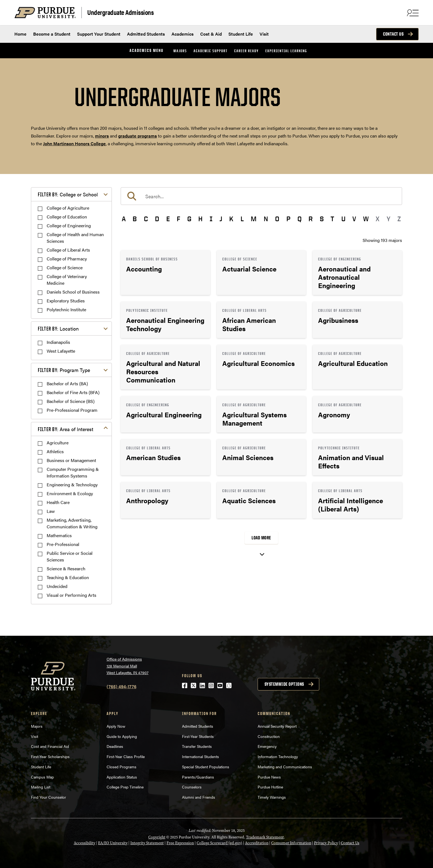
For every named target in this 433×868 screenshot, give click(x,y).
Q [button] (299, 219)
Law (51, 511)
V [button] (354, 219)
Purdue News (269, 777)
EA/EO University (113, 843)
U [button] (343, 219)
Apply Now (116, 726)
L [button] (242, 219)
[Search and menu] (412, 13)
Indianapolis (58, 342)
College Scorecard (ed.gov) (219, 843)
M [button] (254, 219)
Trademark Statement (265, 837)
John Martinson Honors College (74, 143)
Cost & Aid (211, 34)
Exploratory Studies (66, 301)
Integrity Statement (147, 843)
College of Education (67, 217)
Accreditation (257, 843)
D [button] (157, 219)
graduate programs (138, 136)
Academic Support (211, 51)
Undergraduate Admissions (120, 12)
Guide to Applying (122, 736)
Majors (180, 51)
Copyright (157, 837)
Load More (261, 538)
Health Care (58, 502)
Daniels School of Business (73, 292)
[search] (261, 196)
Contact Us (393, 34)
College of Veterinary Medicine (67, 280)
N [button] (266, 219)
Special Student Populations (206, 767)
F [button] (178, 219)
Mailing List (41, 787)
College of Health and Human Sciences (75, 238)
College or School (68, 194)
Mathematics (59, 535)
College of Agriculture (68, 208)
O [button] (277, 219)
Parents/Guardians (198, 777)
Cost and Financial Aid (50, 746)
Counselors (192, 787)
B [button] (135, 219)
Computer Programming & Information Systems (73, 472)
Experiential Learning (286, 51)
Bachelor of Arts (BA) (67, 383)
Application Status (122, 777)
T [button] (332, 219)
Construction (269, 736)
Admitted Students (146, 34)
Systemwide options (284, 684)
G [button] (189, 219)
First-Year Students (198, 736)
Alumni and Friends (199, 797)
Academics (183, 34)
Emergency (267, 746)
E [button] (168, 219)
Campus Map (42, 777)
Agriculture (58, 443)
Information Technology (278, 756)
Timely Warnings (272, 797)
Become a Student (52, 34)
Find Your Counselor (48, 797)
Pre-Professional (63, 544)
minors (102, 136)
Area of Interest (66, 429)
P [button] (288, 219)
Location (58, 329)
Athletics (55, 451)
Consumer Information (291, 843)
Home (20, 34)
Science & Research (66, 568)
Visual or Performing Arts (72, 595)
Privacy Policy (326, 843)
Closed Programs (122, 767)
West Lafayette (61, 351)
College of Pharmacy (67, 259)
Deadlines (115, 746)
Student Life (241, 34)
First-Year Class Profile (126, 756)
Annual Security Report (277, 726)
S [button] (322, 219)
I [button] (211, 219)
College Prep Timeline (125, 787)
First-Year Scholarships (50, 756)
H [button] (200, 219)
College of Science (65, 267)
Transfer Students (197, 746)
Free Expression (180, 843)
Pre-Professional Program (72, 410)
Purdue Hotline (270, 787)
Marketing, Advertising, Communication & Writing (72, 523)
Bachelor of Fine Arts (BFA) (73, 392)
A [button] (124, 219)
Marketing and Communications (285, 767)
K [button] (231, 219)
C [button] (146, 219)
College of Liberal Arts (68, 250)
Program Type (64, 370)
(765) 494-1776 (122, 686)
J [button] (221, 219)
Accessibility (85, 843)
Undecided (57, 586)
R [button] (311, 219)
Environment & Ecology (70, 493)
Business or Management (71, 460)
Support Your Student (99, 34)
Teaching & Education (68, 577)
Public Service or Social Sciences (70, 556)
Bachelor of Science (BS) (71, 401)
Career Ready (246, 51)
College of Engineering (69, 225)
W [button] (366, 219)
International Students (200, 756)
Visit (264, 34)
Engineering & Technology (72, 485)
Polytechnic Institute (66, 309)
